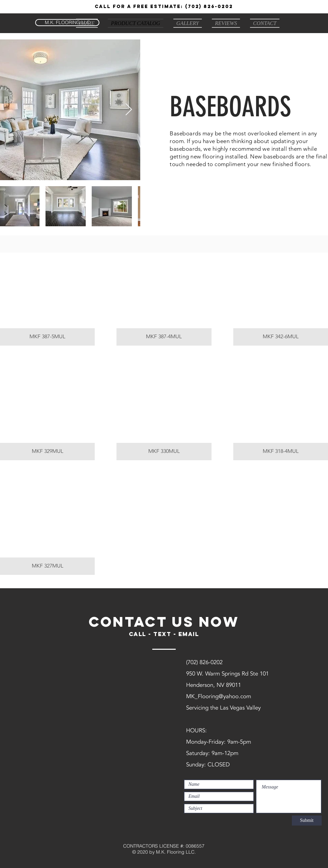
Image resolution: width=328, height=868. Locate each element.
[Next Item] (129, 110)
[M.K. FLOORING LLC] (67, 23)
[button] (47, 299)
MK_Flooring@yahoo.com (219, 696)
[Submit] (307, 821)
